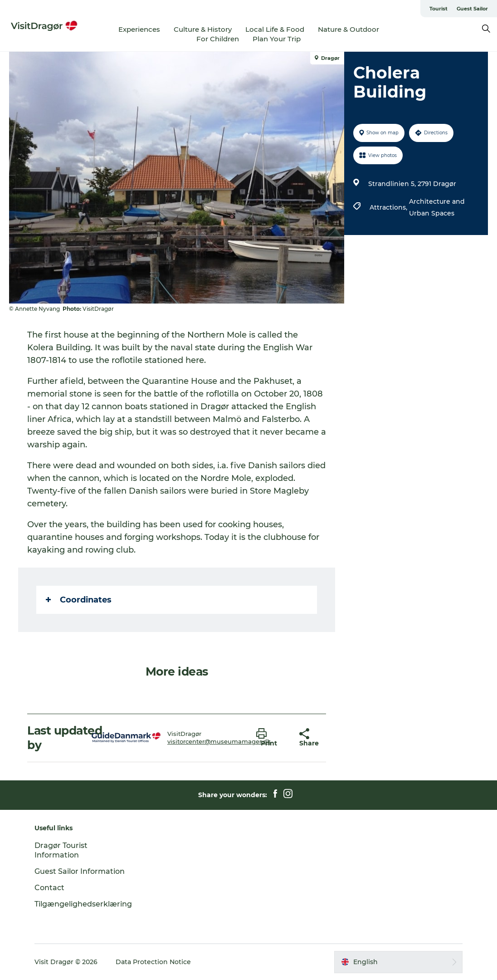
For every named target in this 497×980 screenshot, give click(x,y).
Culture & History (203, 29)
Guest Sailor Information (80, 871)
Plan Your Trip (277, 39)
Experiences (139, 29)
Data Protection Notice (153, 962)
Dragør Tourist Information (61, 850)
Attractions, (389, 207)
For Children (218, 39)
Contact (49, 888)
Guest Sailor (472, 9)
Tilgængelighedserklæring (83, 904)
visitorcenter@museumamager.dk (219, 741)
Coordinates (79, 600)
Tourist (439, 9)
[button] (271, 738)
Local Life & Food (275, 29)
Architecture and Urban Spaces (437, 207)
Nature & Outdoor (348, 29)
